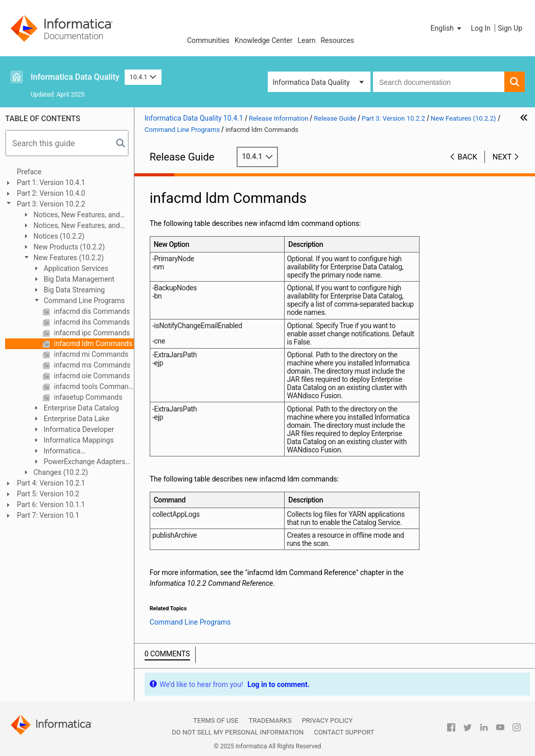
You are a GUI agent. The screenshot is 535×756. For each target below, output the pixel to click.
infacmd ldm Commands (92, 343)
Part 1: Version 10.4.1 (51, 182)
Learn (306, 40)
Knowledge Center (263, 40)
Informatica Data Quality (75, 77)
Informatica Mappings (78, 440)
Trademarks (270, 720)
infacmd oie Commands (91, 376)
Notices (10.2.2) (58, 236)
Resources (337, 40)
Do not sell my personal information (238, 732)
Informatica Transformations (59, 452)
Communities (208, 40)
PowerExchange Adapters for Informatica (79, 462)
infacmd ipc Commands (91, 333)
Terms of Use (216, 720)
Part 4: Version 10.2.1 (51, 483)
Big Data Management (78, 279)
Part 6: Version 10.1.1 (51, 505)
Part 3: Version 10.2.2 (51, 204)
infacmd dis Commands (91, 311)
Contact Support (344, 732)
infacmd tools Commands (93, 386)
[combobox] (439, 82)
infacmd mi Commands (90, 354)
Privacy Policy (327, 720)
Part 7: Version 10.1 (48, 515)
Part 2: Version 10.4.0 (51, 193)
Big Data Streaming (73, 290)
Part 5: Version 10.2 (48, 494)
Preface (29, 172)
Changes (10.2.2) (60, 472)
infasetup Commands (87, 397)
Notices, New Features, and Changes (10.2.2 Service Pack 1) (73, 226)
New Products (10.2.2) (68, 247)
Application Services (75, 268)
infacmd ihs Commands (91, 322)
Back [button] (468, 157)
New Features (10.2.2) (68, 258)
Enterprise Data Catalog (80, 408)
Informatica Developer (78, 429)
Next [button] (502, 157)
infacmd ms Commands (91, 365)
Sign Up (510, 28)
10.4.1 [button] (143, 77)
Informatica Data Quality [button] (311, 82)
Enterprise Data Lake (76, 419)
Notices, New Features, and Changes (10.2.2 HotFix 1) (71, 215)
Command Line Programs (83, 301)
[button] (447, 28)
